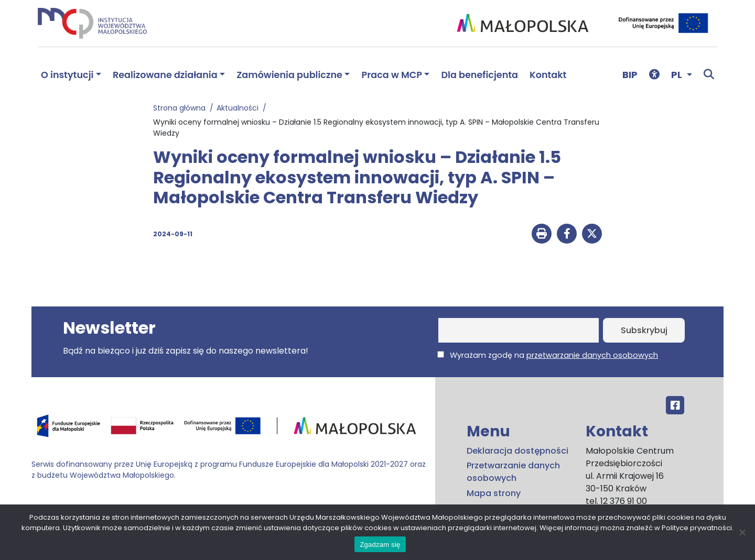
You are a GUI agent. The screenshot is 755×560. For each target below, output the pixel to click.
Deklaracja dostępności (517, 451)
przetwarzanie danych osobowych (592, 355)
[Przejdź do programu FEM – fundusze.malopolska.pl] (229, 429)
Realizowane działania (165, 75)
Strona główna (181, 108)
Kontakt (548, 75)
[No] (742, 532)
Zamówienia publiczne (289, 75)
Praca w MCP (392, 75)
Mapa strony (494, 493)
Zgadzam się (380, 545)
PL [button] (678, 75)
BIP (630, 75)
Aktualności (240, 108)
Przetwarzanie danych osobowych (513, 472)
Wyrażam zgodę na (548, 355)
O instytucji (67, 75)
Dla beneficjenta (479, 75)
